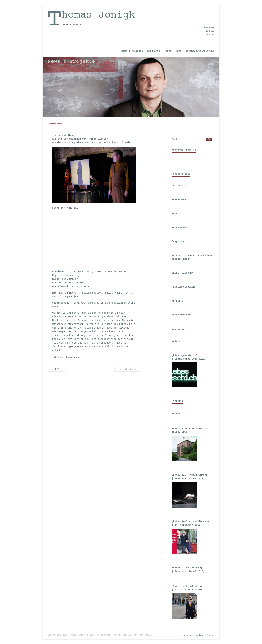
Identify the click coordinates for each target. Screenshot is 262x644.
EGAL (57, 369)
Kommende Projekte (184, 150)
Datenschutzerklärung (200, 51)
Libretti (177, 401)
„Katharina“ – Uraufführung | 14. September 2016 (190, 523)
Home (178, 51)
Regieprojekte (75, 357)
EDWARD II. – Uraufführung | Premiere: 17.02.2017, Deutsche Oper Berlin (190, 477)
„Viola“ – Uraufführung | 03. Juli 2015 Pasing (187, 588)
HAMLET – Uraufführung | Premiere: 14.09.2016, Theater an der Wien (188, 570)
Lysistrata (127, 369)
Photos (210, 35)
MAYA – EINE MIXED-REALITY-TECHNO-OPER (190, 430)
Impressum (209, 28)
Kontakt (210, 31)
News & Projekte (132, 51)
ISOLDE (176, 414)
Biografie (154, 51)
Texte (168, 51)
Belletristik (180, 330)
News (60, 357)
